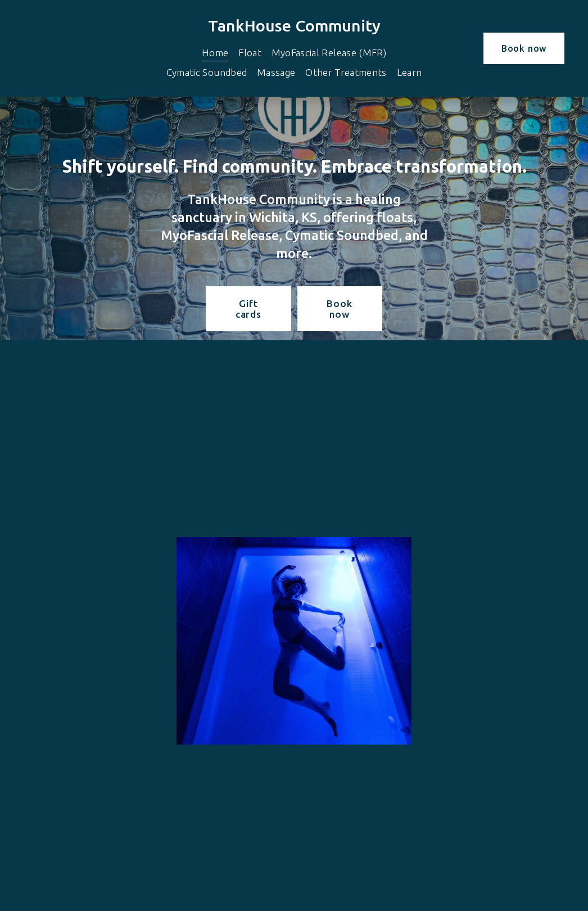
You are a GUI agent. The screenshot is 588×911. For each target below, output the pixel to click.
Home (215, 53)
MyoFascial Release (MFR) (329, 53)
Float (250, 53)
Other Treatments (346, 72)
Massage (276, 72)
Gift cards (248, 309)
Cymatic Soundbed (207, 72)
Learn (410, 72)
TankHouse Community (294, 25)
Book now (524, 48)
